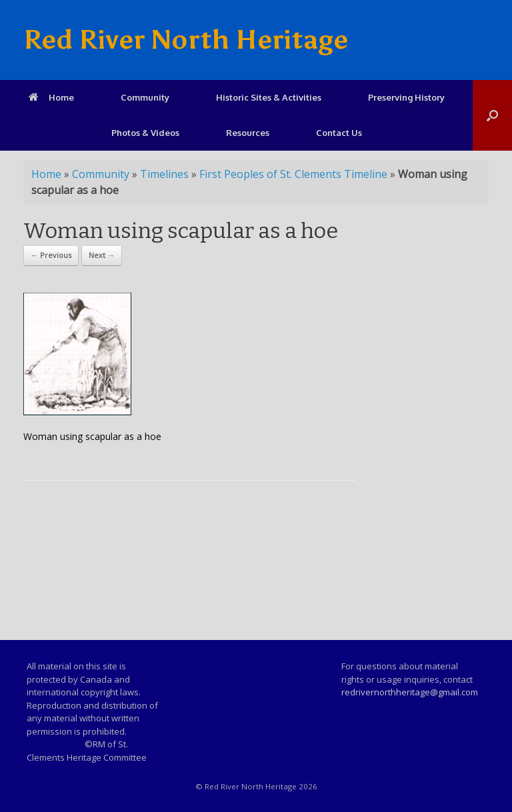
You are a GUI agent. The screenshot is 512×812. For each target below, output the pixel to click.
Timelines (164, 174)
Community (145, 97)
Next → (102, 255)
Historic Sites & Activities (269, 97)
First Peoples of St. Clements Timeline (293, 174)
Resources (248, 133)
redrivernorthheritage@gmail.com (410, 692)
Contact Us (339, 133)
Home (51, 97)
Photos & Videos (145, 133)
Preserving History (406, 97)
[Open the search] (492, 115)
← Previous (51, 255)
